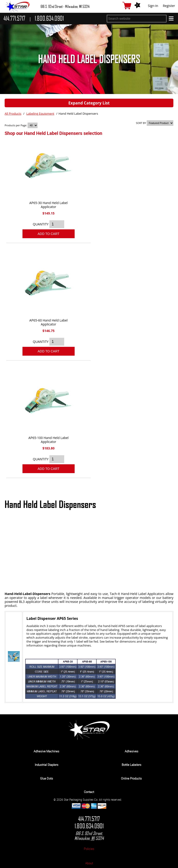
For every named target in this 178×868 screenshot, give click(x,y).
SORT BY (141, 123)
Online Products (131, 778)
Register (169, 6)
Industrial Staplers (47, 765)
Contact (89, 792)
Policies (89, 849)
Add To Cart (48, 234)
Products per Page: (16, 125)
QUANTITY (41, 224)
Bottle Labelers (132, 765)
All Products (13, 114)
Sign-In (153, 6)
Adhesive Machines (46, 751)
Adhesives (132, 751)
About (89, 863)
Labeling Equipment (40, 114)
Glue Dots (47, 778)
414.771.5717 (89, 819)
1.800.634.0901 (89, 826)
